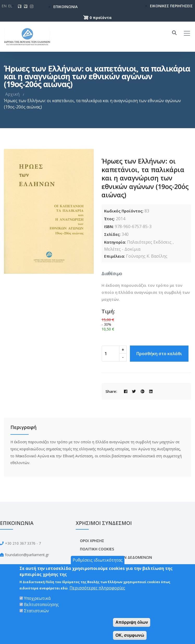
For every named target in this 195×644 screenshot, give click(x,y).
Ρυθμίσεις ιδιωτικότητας (98, 560)
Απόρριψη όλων (132, 622)
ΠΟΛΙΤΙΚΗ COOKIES (97, 549)
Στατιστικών (36, 611)
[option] (49, 211)
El (10, 6)
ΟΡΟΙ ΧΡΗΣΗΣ (92, 541)
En (4, 6)
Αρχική (12, 94)
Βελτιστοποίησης (41, 604)
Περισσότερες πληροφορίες (97, 588)
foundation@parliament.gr (27, 555)
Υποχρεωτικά (37, 598)
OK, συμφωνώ (130, 635)
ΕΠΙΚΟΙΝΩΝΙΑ (65, 7)
